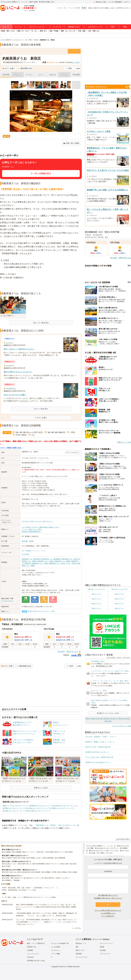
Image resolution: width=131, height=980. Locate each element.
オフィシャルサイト (73, 452)
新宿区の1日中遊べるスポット (97, 752)
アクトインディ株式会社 (101, 939)
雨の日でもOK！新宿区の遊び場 (98, 747)
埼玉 (36, 31)
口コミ (41, 75)
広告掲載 (30, 950)
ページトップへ (123, 839)
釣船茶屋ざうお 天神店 (45, 561)
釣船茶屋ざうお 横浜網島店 (51, 559)
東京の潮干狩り (50, 878)
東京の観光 (69, 852)
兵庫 (74, 31)
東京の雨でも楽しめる (9, 872)
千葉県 (120, 719)
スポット (6, 27)
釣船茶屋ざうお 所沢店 (70, 559)
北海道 (13, 31)
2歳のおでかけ (96, 594)
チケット (18, 75)
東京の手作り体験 (20, 858)
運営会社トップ (81, 943)
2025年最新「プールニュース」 (45, 888)
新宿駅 (31, 541)
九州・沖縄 (92, 31)
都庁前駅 (25, 541)
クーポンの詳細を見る (41, 173)
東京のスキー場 (20, 878)
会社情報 (103, 950)
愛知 (45, 31)
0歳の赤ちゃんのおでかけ (96, 589)
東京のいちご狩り (62, 878)
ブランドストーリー (106, 943)
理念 (77, 947)
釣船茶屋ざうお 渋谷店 (57, 563)
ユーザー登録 (6, 897)
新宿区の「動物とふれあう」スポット (100, 742)
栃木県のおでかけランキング (65, 806)
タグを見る (25, 554)
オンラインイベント (37, 27)
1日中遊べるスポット (124, 8)
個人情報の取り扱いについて (108, 895)
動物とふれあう (110, 8)
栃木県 (100, 719)
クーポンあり (74, 51)
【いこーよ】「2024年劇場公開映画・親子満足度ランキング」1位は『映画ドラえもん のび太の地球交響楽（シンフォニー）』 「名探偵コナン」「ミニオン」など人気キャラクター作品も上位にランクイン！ (46, 922)
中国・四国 (82, 31)
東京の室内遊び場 (24, 872)
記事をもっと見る (41, 788)
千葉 (32, 31)
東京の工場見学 (7, 858)
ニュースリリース (33, 954)
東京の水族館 (73, 872)
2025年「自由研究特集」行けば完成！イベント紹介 (19, 890)
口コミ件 (76, 62)
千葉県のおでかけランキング (62, 808)
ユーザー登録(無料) (115, 2)
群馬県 (106, 719)
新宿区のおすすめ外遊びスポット (98, 762)
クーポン (29, 75)
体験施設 (29, 551)
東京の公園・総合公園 (68, 864)
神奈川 (27, 31)
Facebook (30, 957)
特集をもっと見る (124, 442)
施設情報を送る (25, 68)
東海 (41, 31)
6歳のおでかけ (96, 604)
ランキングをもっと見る (122, 726)
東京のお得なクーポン (9, 864)
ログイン (127, 2)
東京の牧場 (50, 852)
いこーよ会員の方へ (108, 916)
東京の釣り (41, 852)
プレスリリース (105, 954)
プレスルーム (55, 950)
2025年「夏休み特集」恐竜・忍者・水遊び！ (17, 888)
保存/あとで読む (100, 2)
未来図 (102, 947)
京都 (70, 31)
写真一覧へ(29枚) (71, 143)
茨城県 (93, 719)
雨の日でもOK (99, 8)
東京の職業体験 (60, 858)
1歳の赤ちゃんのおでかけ (119, 589)
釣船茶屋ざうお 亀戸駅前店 (31, 559)
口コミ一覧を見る (41, 409)
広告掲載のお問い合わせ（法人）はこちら (108, 898)
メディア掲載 (55, 954)
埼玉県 (113, 719)
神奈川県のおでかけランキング (39, 811)
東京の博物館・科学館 (49, 872)
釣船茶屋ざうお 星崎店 (62, 561)
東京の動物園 (17, 852)
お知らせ (53, 75)
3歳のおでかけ (119, 594)
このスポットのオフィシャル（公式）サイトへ (37, 521)
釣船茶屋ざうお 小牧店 (40, 563)
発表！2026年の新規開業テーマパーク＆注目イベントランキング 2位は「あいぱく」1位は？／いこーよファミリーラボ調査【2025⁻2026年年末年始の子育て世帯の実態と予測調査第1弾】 (46, 907)
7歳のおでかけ (119, 604)
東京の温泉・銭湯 (8, 878)
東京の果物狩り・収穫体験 (11, 880)
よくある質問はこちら (108, 913)
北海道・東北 (5, 31)
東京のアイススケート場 (35, 878)
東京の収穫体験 (48, 858)
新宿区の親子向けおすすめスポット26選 (41, 611)
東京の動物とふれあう (34, 858)
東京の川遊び (6, 866)
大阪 (66, 31)
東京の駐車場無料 (39, 864)
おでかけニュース (95, 27)
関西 (62, 31)
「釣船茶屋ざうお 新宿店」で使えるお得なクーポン (56, 825)
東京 (23, 31)
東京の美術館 (62, 872)
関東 (19, 31)
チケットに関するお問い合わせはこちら (108, 910)
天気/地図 (76, 75)
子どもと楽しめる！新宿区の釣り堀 (99, 757)
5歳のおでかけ (119, 599)
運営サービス (80, 950)
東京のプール (59, 852)
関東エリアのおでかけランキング (15, 806)
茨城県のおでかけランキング (41, 806)
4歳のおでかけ (96, 599)
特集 (125, 27)
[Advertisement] (41, 285)
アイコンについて (7, 601)
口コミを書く (9, 68)
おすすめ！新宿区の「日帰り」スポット (101, 737)
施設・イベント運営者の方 (36, 943)
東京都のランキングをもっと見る (108, 713)
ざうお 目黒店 (71, 563)
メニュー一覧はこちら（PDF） (32, 529)
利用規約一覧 (31, 947)
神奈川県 (108, 721)
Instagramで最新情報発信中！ (32, 532)
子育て (113, 27)
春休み (90, 8)
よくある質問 (55, 947)
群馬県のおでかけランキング (14, 808)
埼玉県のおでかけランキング (38, 808)
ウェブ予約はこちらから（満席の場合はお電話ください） (41, 527)
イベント (18, 27)
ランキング (57, 27)
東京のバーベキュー (29, 852)
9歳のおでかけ (119, 608)
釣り (23, 551)
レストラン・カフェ (39, 551)
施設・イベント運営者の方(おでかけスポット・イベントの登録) (34, 897)
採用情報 (79, 954)
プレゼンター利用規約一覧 (60, 943)
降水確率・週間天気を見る (68, 652)
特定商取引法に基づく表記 (36, 961)
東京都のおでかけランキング (14, 811)
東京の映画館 (36, 872)
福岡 (98, 31)
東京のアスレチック (53, 864)
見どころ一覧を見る (41, 323)
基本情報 (6, 75)
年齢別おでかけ (74, 27)
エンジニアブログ (82, 957)
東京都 (126, 719)
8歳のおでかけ (96, 608)
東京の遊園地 (6, 852)
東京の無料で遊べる (25, 864)
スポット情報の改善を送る (11, 448)
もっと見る (75, 928)
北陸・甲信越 (54, 31)
